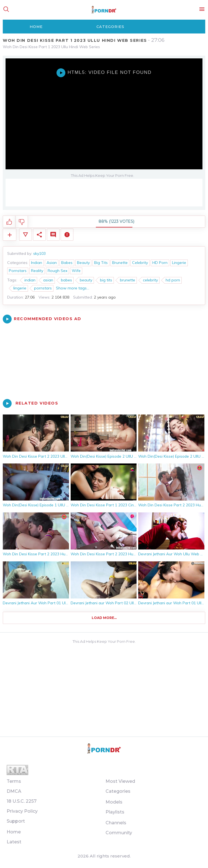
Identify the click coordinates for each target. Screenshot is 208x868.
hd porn (173, 280)
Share (39, 235)
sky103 (39, 253)
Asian (52, 263)
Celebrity (140, 263)
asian (48, 280)
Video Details (25, 235)
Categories (110, 27)
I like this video (9, 222)
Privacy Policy (22, 811)
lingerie (20, 288)
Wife (76, 271)
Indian (37, 263)
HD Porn (160, 263)
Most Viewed (120, 781)
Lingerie (179, 263)
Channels (116, 823)
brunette (128, 280)
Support (16, 821)
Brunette (120, 263)
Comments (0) (53, 235)
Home (36, 27)
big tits (106, 280)
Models (114, 802)
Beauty (83, 263)
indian (30, 280)
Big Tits (101, 263)
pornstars (43, 288)
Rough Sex (57, 271)
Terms (14, 781)
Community (119, 833)
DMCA (14, 791)
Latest (14, 842)
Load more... (104, 618)
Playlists (115, 812)
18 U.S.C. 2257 (22, 801)
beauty (86, 280)
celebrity (150, 280)
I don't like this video (22, 222)
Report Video (67, 235)
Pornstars (18, 271)
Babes (67, 263)
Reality (37, 271)
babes (66, 280)
